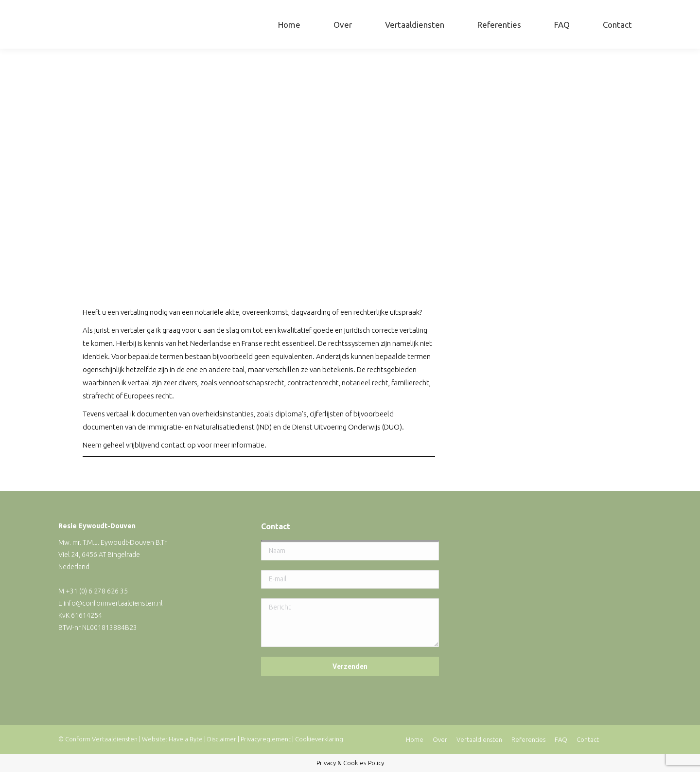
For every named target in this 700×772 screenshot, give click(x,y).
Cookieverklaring (319, 739)
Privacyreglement (266, 739)
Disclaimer (222, 739)
